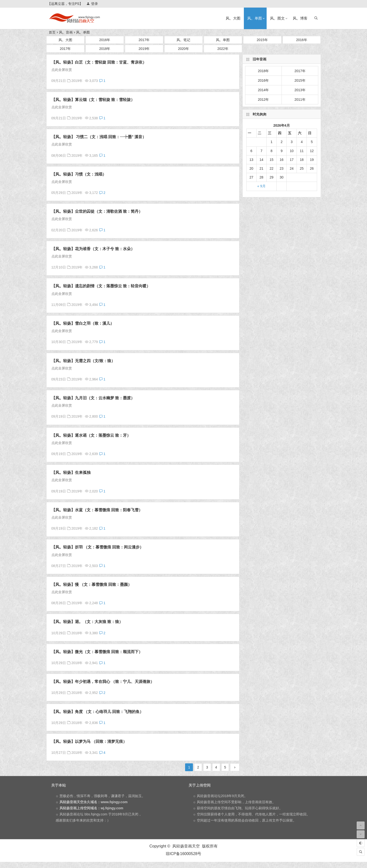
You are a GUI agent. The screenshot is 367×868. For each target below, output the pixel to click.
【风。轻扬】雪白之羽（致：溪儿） (83, 323)
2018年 (105, 49)
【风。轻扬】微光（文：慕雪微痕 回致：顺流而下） (97, 652)
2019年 (144, 49)
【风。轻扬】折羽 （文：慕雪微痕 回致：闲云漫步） (98, 547)
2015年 (262, 40)
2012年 (263, 100)
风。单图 (255, 18)
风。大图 (233, 18)
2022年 (223, 49)
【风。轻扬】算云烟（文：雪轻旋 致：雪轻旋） (93, 100)
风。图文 (277, 18)
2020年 (183, 49)
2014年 (263, 90)
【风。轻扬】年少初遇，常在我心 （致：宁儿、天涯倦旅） (103, 682)
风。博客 (300, 18)
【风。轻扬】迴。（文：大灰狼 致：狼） (87, 622)
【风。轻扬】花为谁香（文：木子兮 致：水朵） (93, 249)
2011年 (300, 100)
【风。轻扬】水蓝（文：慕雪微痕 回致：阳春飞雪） (97, 510)
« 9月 (261, 186)
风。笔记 (183, 40)
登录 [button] (92, 4)
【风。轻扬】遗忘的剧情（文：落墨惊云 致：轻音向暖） (101, 286)
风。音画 (66, 32)
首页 (52, 32)
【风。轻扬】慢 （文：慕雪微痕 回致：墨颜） (92, 584)
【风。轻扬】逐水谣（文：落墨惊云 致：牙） (91, 435)
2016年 (105, 40)
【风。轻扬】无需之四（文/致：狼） (83, 361)
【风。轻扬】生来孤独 (71, 473)
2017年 (144, 40)
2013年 (300, 90)
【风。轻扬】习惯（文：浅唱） (79, 174)
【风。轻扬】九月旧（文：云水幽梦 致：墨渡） (93, 398)
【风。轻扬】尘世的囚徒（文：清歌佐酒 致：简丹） (97, 211)
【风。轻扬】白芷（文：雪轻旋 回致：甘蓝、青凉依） (99, 62)
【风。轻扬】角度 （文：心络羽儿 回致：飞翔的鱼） (98, 712)
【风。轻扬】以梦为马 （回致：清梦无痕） (89, 741)
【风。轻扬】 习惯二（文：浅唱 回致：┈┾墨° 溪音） (99, 137)
